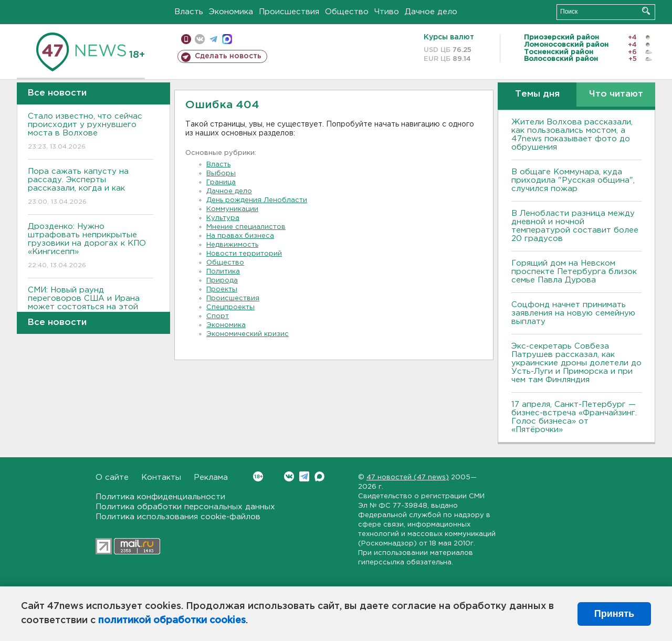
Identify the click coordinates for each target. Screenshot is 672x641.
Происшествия (289, 12)
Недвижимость (232, 245)
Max (319, 476)
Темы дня (537, 94)
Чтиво (387, 12)
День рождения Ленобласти (257, 200)
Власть (189, 12)
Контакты (161, 477)
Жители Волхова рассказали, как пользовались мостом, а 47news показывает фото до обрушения (572, 135)
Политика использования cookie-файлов (178, 517)
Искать (646, 11)
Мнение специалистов (246, 227)
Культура (223, 218)
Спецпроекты (230, 307)
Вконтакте (258, 476)
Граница (221, 182)
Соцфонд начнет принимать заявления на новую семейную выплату (573, 313)
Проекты (222, 290)
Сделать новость (228, 56)
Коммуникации (232, 209)
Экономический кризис (248, 334)
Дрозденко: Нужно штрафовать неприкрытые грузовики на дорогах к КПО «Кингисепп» (91, 246)
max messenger (227, 39)
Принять (614, 614)
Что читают (616, 94)
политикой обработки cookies (172, 621)
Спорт (218, 316)
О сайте (112, 477)
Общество (347, 12)
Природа (222, 281)
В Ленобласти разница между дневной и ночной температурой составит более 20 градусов (575, 226)
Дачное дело (431, 12)
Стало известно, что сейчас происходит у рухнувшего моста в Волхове (91, 132)
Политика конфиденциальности (160, 497)
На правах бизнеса (240, 236)
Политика (223, 272)
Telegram (304, 476)
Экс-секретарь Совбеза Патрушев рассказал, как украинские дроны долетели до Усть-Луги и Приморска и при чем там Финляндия (576, 363)
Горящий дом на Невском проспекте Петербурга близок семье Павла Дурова (574, 272)
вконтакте (200, 39)
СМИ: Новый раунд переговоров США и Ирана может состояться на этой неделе (91, 310)
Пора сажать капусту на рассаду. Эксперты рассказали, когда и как (91, 187)
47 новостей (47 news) (408, 477)
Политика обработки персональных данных (185, 507)
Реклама (211, 477)
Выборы (221, 174)
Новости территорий (244, 254)
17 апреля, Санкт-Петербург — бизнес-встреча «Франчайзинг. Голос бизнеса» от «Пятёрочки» (574, 417)
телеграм (213, 39)
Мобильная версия (186, 39)
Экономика (231, 12)
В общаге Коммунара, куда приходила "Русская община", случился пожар (573, 180)
